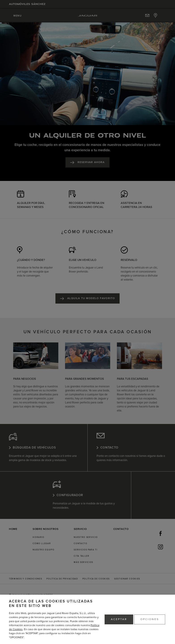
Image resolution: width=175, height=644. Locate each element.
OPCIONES (150, 619)
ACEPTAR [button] (119, 619)
